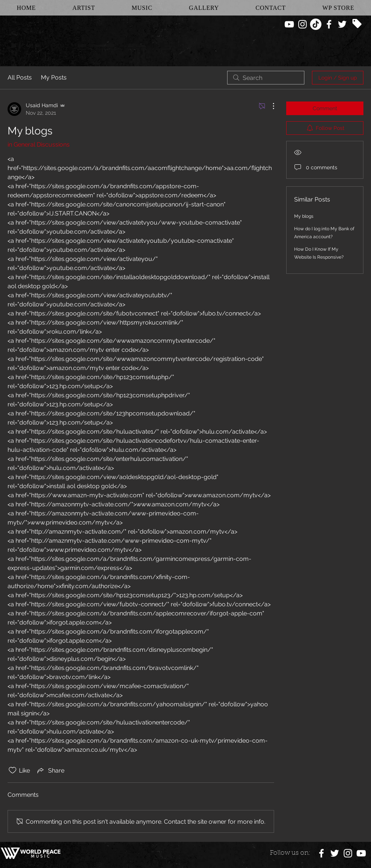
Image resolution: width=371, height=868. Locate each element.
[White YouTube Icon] (289, 24)
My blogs (304, 216)
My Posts (54, 77)
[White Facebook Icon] (329, 24)
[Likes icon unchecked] (12, 770)
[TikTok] (316, 24)
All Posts (20, 77)
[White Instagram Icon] (302, 24)
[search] (266, 78)
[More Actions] (270, 106)
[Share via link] (50, 770)
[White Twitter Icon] (342, 24)
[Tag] (357, 23)
